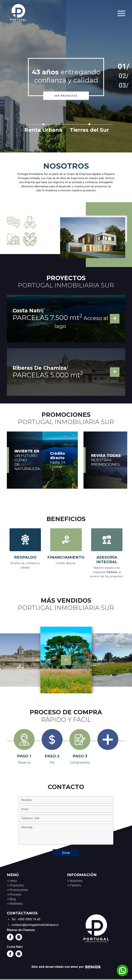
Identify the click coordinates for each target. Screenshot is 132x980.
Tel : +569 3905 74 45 (26, 919)
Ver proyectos (66, 96)
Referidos (16, 904)
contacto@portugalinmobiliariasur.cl (35, 925)
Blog (13, 899)
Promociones (19, 890)
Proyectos (17, 885)
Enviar (66, 853)
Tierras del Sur (89, 130)
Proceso (16, 895)
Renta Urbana (43, 130)
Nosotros (76, 881)
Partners (75, 885)
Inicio (13, 881)
